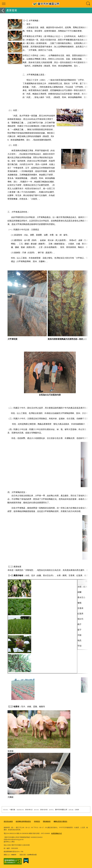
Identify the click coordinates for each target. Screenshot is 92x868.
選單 (4, 4)
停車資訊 (37, 821)
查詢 (88, 4)
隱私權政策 (47, 821)
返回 (3, 10)
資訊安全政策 (8, 821)
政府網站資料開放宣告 (23, 821)
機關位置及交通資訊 (60, 821)
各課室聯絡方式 (56, 833)
